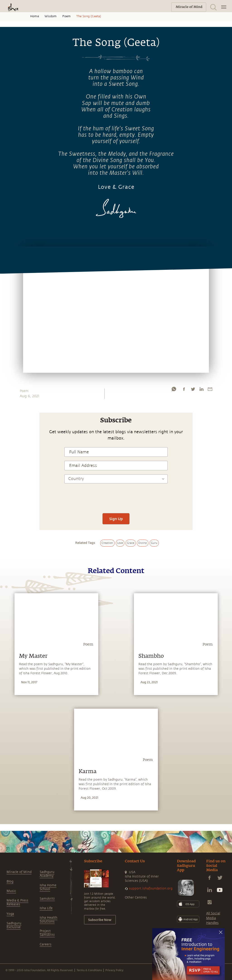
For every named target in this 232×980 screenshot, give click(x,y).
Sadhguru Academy (47, 874)
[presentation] (116, 496)
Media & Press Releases (17, 902)
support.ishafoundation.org (151, 888)
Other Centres (136, 898)
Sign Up (116, 519)
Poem (66, 16)
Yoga (10, 914)
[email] (210, 390)
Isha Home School (48, 887)
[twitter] (193, 390)
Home (35, 16)
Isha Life (46, 908)
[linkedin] (201, 390)
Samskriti (47, 899)
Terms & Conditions (89, 970)
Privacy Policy (114, 970)
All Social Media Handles (213, 918)
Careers (46, 944)
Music (11, 891)
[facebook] (184, 390)
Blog (10, 881)
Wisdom (51, 16)
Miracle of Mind (19, 872)
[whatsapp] (174, 390)
